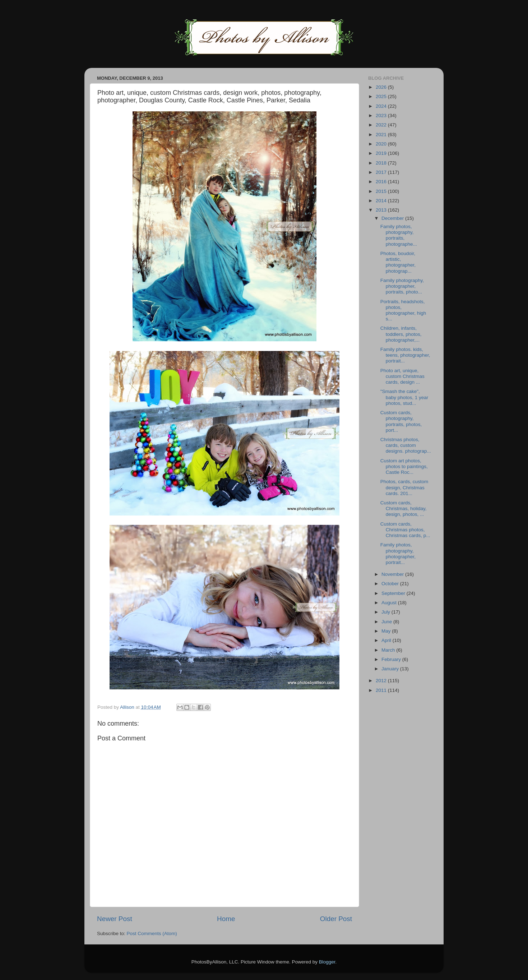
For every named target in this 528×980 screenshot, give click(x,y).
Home (226, 919)
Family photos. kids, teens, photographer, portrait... (405, 355)
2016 (382, 182)
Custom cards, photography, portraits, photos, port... (401, 421)
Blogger (327, 962)
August (390, 603)
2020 (382, 144)
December (393, 218)
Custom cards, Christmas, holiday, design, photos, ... (404, 509)
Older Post (336, 919)
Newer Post (115, 919)
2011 (382, 690)
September (394, 593)
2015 (382, 191)
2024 (382, 106)
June (387, 622)
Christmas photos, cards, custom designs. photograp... (406, 445)
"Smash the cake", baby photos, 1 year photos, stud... (404, 397)
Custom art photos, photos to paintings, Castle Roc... (404, 466)
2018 (382, 163)
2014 (382, 201)
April (387, 640)
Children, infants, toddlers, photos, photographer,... (401, 334)
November (393, 574)
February (392, 659)
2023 (382, 115)
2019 (382, 153)
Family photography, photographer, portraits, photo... (402, 286)
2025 (382, 96)
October (391, 584)
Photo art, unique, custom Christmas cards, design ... (402, 376)
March (389, 650)
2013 (382, 210)
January (391, 669)
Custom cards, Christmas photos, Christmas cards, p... (405, 530)
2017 (382, 172)
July (386, 612)
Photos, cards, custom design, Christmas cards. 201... (404, 487)
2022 (382, 125)
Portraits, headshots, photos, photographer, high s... (403, 310)
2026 (382, 87)
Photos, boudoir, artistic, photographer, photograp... (398, 262)
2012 (382, 681)
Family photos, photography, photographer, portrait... (398, 554)
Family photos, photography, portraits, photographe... (399, 235)
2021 (382, 135)
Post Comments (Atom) (152, 933)
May (387, 631)
